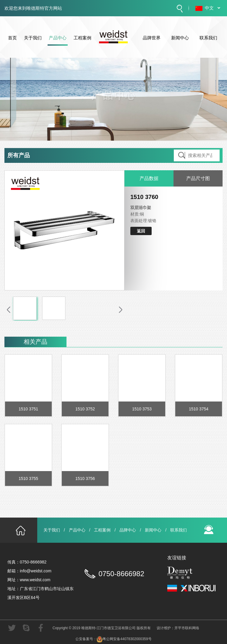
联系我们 (208, 40)
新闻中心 (180, 40)
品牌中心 (128, 530)
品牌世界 (152, 40)
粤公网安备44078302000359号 (124, 639)
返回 (141, 231)
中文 (214, 8)
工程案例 (82, 40)
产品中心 (58, 40)
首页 (12, 40)
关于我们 (33, 40)
